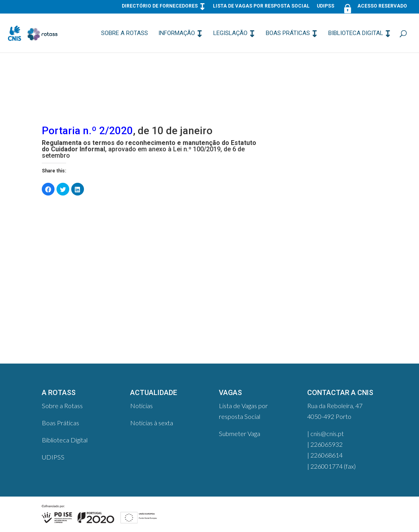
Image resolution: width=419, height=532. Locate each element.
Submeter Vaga (240, 433)
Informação (177, 33)
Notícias (141, 406)
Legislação (230, 33)
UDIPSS (325, 6)
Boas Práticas (288, 33)
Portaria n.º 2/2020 (87, 131)
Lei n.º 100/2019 (197, 149)
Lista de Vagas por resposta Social (261, 6)
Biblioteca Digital (356, 33)
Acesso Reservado (374, 8)
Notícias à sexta (152, 423)
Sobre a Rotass (125, 33)
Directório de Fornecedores (160, 6)
